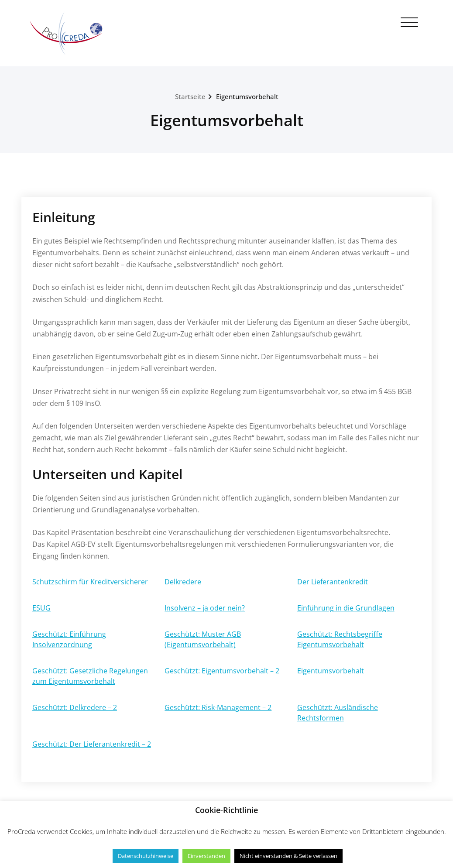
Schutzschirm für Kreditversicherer (90, 582)
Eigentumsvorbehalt (247, 96)
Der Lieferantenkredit (333, 582)
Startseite (190, 96)
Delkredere (183, 582)
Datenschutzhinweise (146, 856)
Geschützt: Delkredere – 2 (75, 707)
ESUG (41, 608)
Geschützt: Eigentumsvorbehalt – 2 (222, 671)
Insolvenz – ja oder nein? (205, 608)
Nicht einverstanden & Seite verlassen (288, 856)
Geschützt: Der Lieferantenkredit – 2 (92, 744)
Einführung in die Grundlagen (346, 608)
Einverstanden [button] (206, 856)
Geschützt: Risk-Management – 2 (218, 707)
